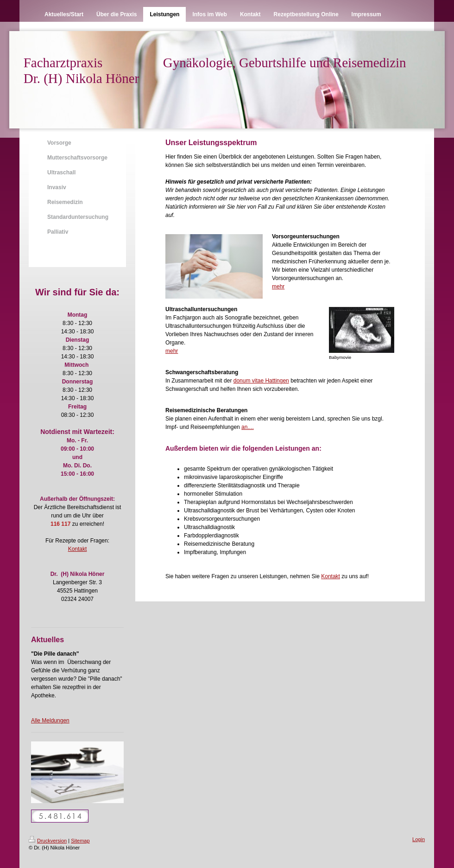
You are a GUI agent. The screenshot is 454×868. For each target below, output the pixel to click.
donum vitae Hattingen (261, 381)
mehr (278, 287)
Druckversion (48, 841)
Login (419, 839)
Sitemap (80, 841)
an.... (248, 427)
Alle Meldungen (50, 721)
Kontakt (78, 549)
